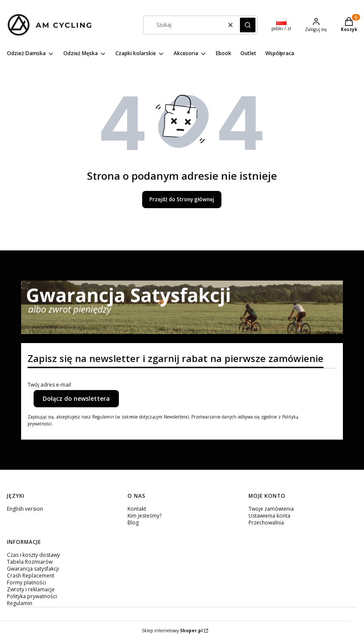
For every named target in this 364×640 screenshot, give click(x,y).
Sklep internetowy (172, 631)
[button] (248, 25)
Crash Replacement (31, 576)
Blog (133, 523)
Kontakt (137, 509)
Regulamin (20, 603)
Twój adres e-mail (49, 385)
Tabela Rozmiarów (30, 562)
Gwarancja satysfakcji (33, 569)
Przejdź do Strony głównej (182, 199)
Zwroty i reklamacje (31, 589)
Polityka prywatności (32, 596)
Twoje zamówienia (271, 509)
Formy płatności (26, 582)
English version (25, 509)
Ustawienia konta (269, 516)
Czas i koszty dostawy (33, 555)
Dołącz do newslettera (76, 398)
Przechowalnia (266, 523)
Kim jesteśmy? (145, 516)
